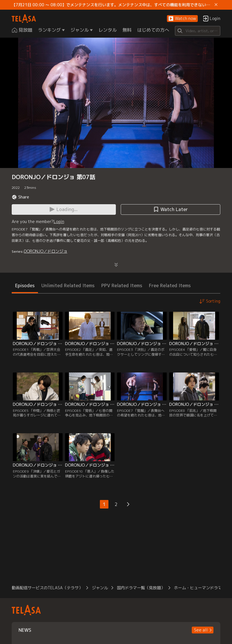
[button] (182, 19)
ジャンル (100, 588)
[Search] (198, 31)
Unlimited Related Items (68, 285)
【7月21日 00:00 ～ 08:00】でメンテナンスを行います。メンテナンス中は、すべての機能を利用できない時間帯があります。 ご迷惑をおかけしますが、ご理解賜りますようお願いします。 (112, 5)
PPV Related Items (122, 285)
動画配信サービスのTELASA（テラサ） (47, 588)
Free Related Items (170, 285)
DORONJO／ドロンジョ (46, 251)
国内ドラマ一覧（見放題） (141, 588)
